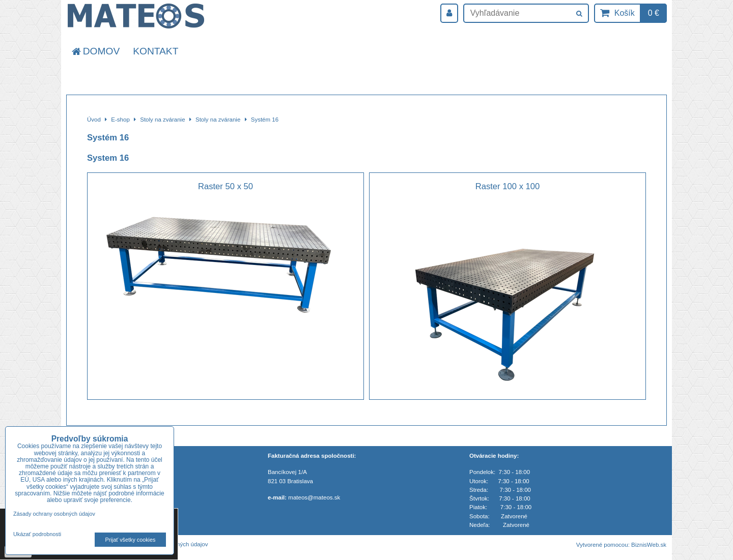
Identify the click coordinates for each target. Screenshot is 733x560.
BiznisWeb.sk (649, 545)
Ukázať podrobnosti (37, 534)
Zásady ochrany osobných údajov (54, 514)
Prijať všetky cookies (131, 540)
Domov (95, 51)
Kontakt (156, 51)
